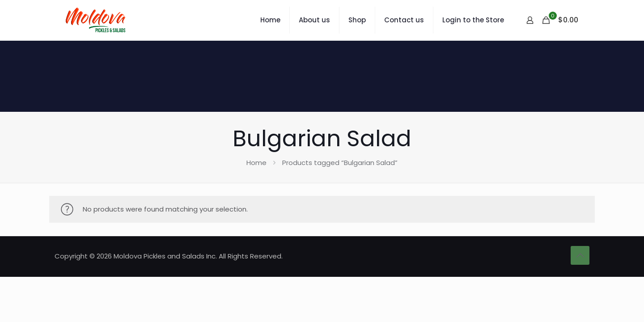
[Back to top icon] (580, 255)
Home (256, 163)
